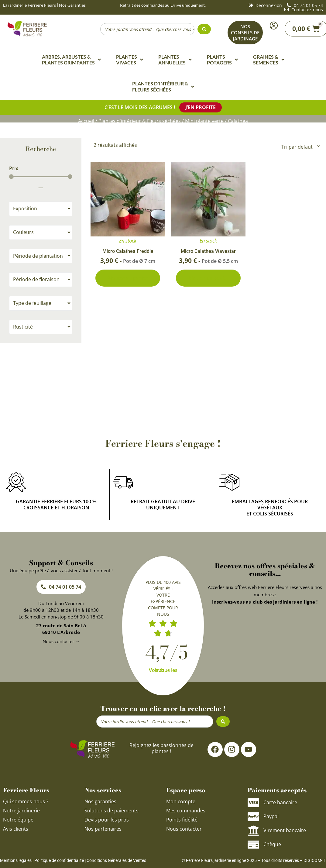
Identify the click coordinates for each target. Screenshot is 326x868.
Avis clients (16, 829)
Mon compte (181, 801)
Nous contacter (184, 829)
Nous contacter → (61, 641)
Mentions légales (16, 860)
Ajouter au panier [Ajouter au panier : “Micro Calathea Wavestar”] (208, 278)
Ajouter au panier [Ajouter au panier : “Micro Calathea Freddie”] (128, 278)
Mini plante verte (204, 121)
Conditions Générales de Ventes (116, 860)
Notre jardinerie (21, 811)
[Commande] (300, 147)
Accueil (86, 121)
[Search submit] (204, 29)
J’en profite (201, 107)
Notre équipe (18, 820)
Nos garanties (100, 801)
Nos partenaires (103, 829)
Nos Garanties (72, 5)
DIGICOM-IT (315, 860)
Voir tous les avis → (163, 670)
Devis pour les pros (107, 820)
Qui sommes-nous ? (26, 801)
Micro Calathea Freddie (128, 251)
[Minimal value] (41, 177)
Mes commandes (186, 811)
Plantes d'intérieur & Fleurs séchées (140, 121)
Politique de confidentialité (59, 860)
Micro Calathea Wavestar (208, 251)
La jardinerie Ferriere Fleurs (29, 5)
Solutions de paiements (112, 811)
